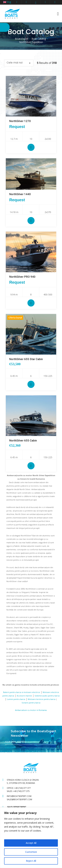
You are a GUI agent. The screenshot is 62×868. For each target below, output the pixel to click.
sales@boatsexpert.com (19, 799)
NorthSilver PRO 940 (22, 277)
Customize (31, 852)
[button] (19, 63)
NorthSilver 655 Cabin (23, 440)
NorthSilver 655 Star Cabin (26, 359)
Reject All (31, 861)
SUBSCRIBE (10, 748)
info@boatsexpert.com (19, 796)
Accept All (31, 843)
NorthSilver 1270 (20, 121)
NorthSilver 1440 (20, 194)
